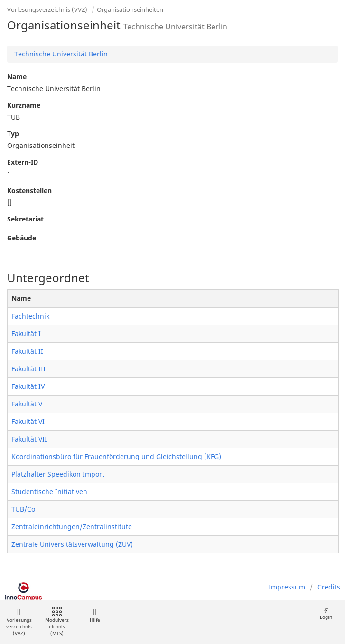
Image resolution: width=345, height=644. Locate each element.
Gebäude (22, 238)
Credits (329, 587)
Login (326, 614)
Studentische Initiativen (49, 492)
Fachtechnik (30, 316)
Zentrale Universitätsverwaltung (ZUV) (72, 544)
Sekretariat (25, 219)
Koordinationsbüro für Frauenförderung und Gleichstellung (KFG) (116, 456)
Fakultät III (28, 369)
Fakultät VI (28, 421)
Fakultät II (27, 351)
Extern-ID (23, 162)
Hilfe (95, 615)
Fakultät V (27, 404)
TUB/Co (23, 509)
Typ (13, 133)
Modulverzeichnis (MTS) (57, 622)
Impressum (287, 587)
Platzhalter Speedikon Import (58, 474)
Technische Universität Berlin (61, 54)
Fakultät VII (29, 439)
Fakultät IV (28, 386)
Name (17, 77)
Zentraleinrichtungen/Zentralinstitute (72, 527)
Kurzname (24, 105)
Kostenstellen (29, 190)
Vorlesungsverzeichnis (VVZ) (47, 9)
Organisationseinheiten (130, 9)
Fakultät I (26, 334)
